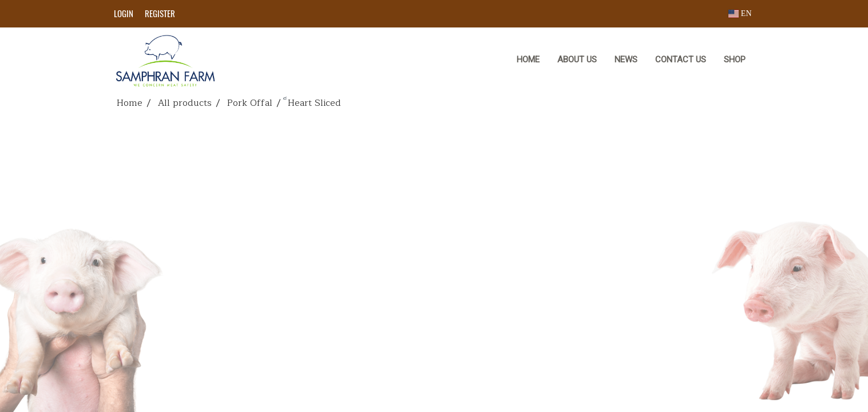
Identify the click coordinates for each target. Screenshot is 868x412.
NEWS (626, 60)
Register (160, 14)
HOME (528, 60)
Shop (735, 60)
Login (124, 14)
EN (740, 13)
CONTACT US (681, 60)
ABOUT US (577, 60)
